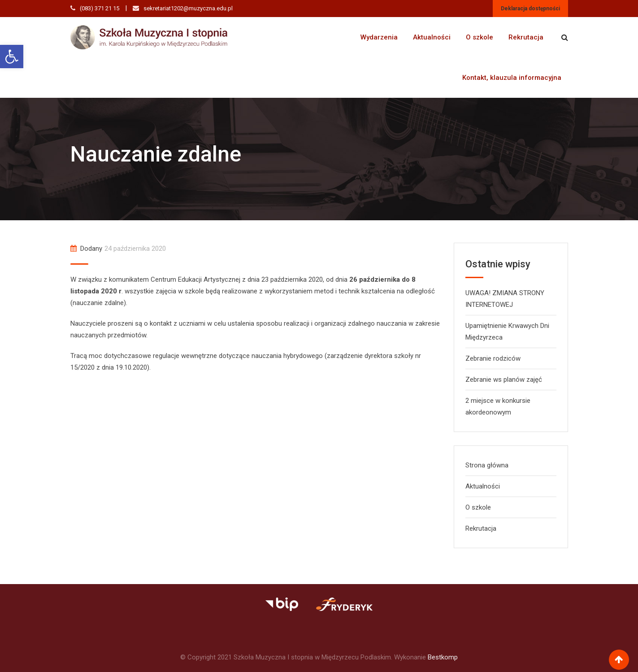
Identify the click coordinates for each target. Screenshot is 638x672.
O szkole (480, 37)
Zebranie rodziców (493, 358)
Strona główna (487, 465)
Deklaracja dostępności (530, 9)
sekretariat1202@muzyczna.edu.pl (188, 8)
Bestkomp (443, 657)
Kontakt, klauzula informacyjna (512, 78)
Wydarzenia (379, 37)
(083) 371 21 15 (100, 8)
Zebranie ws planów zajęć (504, 380)
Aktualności (432, 37)
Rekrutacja (526, 37)
